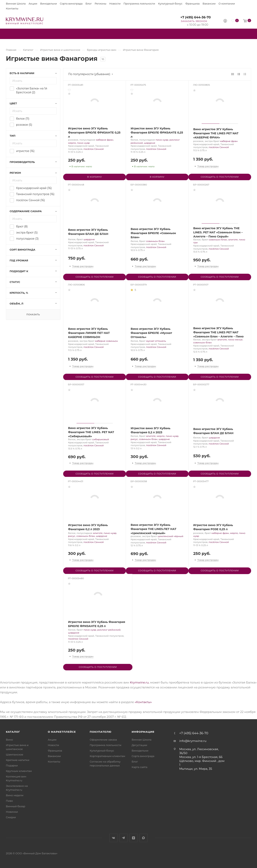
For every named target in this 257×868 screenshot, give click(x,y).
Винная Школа (16, 4)
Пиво (9, 801)
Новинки (12, 812)
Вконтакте (113, 838)
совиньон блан (155, 241)
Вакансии (209, 4)
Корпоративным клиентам (107, 756)
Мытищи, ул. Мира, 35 (196, 769)
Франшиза (193, 4)
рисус (134, 439)
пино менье (235, 339)
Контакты (12, 8)
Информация (143, 732)
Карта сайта (139, 767)
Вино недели (15, 795)
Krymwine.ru (139, 682)
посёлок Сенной (94, 149)
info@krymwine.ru (193, 741)
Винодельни (49, 4)
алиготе (233, 239)
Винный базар (15, 806)
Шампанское (15, 754)
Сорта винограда (71, 4)
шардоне (150, 143)
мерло (72, 143)
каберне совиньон (106, 341)
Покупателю (101, 732)
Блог (89, 4)
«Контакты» (143, 702)
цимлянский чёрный (170, 536)
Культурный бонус (170, 4)
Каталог (13, 732)
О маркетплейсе (62, 732)
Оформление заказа (103, 740)
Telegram (123, 838)
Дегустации (139, 745)
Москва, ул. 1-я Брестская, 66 (201, 757)
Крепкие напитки (18, 760)
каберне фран (105, 140)
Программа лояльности (139, 4)
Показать (33, 314)
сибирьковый (101, 439)
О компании (227, 4)
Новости (115, 4)
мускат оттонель (156, 341)
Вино (9, 740)
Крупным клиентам (19, 771)
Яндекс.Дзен (134, 838)
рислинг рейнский (109, 630)
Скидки (11, 817)
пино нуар (83, 143)
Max (144, 838)
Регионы (101, 4)
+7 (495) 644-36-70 (195, 17)
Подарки (12, 765)
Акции (33, 4)
